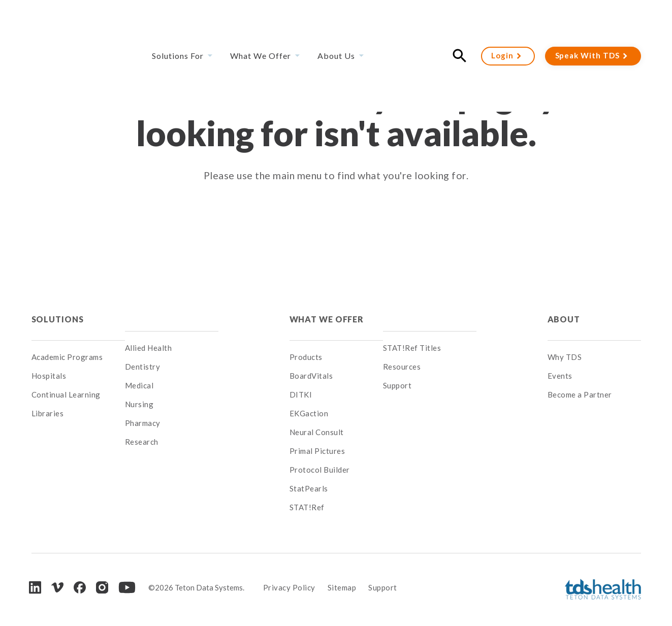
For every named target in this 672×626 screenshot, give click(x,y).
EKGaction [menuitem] (309, 404)
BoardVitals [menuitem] (311, 367)
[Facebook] (80, 578)
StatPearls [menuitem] (309, 479)
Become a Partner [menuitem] (580, 385)
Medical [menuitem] (139, 385)
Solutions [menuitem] (58, 314)
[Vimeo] (57, 579)
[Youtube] (127, 578)
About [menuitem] (564, 314)
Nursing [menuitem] (139, 404)
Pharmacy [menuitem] (143, 423)
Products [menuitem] (306, 348)
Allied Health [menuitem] (149, 348)
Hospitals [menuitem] (49, 367)
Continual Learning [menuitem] (66, 385)
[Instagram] (102, 578)
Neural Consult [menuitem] (317, 423)
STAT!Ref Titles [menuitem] (412, 348)
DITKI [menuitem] (301, 385)
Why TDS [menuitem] (565, 348)
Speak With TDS (587, 27)
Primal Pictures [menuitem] (317, 442)
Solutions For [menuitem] (178, 28)
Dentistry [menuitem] (143, 367)
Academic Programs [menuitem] (67, 348)
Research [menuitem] (142, 442)
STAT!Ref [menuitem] (307, 498)
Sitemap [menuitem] (342, 578)
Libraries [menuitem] (48, 404)
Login (502, 27)
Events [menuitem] (560, 367)
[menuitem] (172, 314)
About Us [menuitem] (336, 28)
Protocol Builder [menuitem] (320, 460)
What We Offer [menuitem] (261, 28)
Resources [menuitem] (402, 367)
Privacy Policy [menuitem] (289, 578)
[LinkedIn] (35, 578)
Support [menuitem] (397, 385)
